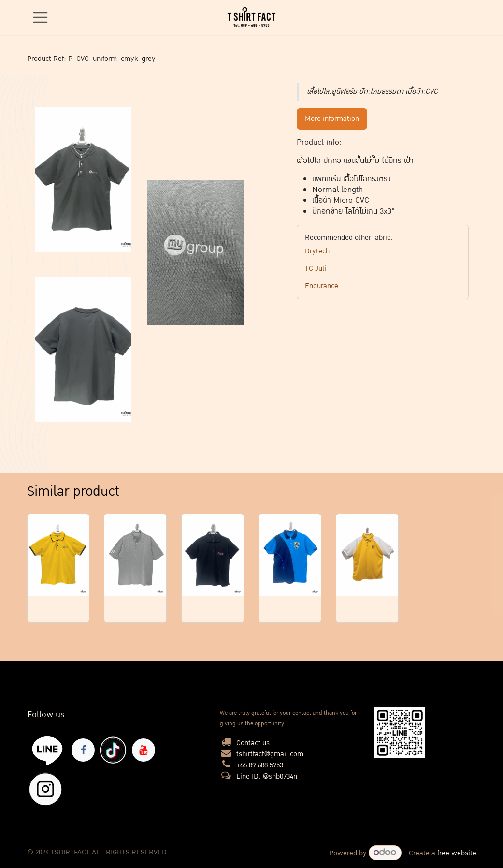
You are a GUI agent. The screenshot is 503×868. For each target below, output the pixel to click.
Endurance (322, 286)
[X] (45, 789)
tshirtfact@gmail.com (270, 754)
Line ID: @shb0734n (267, 776)
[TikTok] (113, 750)
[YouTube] (144, 750)
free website (457, 853)
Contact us (253, 743)
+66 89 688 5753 (260, 765)
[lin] (48, 750)
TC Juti (316, 269)
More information (332, 119)
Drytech (317, 251)
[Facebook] (83, 750)
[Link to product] (58, 555)
